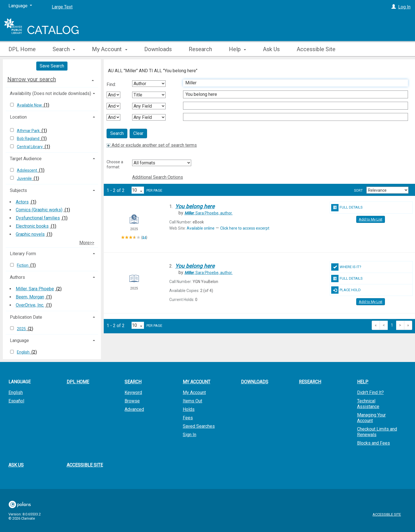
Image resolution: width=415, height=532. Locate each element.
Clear (138, 133)
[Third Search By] (149, 106)
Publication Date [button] (26, 317)
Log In (404, 7)
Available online (201, 228)
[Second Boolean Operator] (113, 106)
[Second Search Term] (293, 94)
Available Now (30, 105)
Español (16, 401)
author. (208, 213)
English (24, 352)
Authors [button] (17, 277)
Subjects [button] (18, 190)
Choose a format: (115, 164)
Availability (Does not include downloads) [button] (50, 93)
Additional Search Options (158, 177)
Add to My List (371, 219)
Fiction (23, 265)
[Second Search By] (149, 95)
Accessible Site (316, 49)
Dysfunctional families (38, 218)
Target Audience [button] (26, 159)
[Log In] (394, 7)
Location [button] (18, 117)
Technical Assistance (368, 404)
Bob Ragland (29, 139)
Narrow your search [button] (32, 79)
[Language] (20, 6)
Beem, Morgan (30, 297)
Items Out (192, 401)
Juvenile (25, 178)
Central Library (30, 147)
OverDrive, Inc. (30, 305)
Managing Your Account (371, 418)
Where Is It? (346, 267)
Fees (188, 418)
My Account (194, 392)
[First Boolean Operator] (113, 95)
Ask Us (271, 49)
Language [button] (19, 340)
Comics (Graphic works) (39, 210)
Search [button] (64, 49)
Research (200, 49)
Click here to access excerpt (245, 228)
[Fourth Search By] (149, 117)
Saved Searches (199, 426)
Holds (189, 409)
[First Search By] (149, 84)
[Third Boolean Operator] (113, 117)
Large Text (62, 7)
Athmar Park (29, 131)
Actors (22, 202)
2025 (22, 329)
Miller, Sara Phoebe (35, 289)
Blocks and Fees (374, 443)
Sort (358, 191)
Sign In (190, 435)
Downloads (158, 49)
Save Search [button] (52, 66)
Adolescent (27, 170)
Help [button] (237, 49)
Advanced (134, 409)
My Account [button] (110, 49)
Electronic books (32, 226)
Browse (132, 401)
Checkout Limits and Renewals (377, 432)
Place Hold (346, 290)
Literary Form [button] (23, 254)
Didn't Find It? (370, 392)
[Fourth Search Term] (293, 117)
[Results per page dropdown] (138, 190)
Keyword (133, 392)
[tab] (52, 79)
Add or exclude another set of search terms (152, 145)
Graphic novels (30, 234)
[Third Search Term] (293, 106)
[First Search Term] (293, 83)
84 (144, 237)
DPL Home (22, 49)
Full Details (347, 208)
